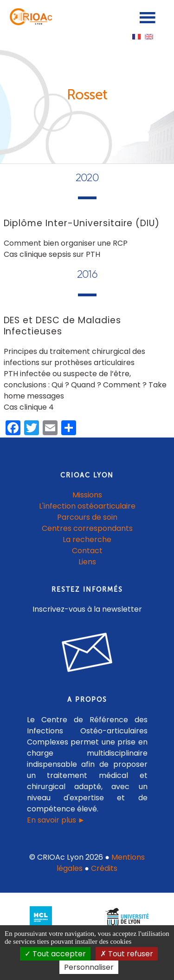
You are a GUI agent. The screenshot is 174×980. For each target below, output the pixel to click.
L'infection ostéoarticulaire (87, 506)
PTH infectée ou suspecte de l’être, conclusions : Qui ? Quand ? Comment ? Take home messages (85, 385)
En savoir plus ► (56, 820)
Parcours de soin (87, 517)
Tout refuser (127, 954)
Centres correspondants (87, 528)
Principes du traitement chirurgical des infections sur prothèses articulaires (74, 357)
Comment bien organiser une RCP (66, 243)
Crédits (104, 868)
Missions (87, 495)
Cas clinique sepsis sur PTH (52, 254)
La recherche (87, 539)
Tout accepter (55, 954)
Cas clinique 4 (29, 407)
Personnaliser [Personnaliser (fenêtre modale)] (89, 967)
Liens (87, 562)
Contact (87, 551)
